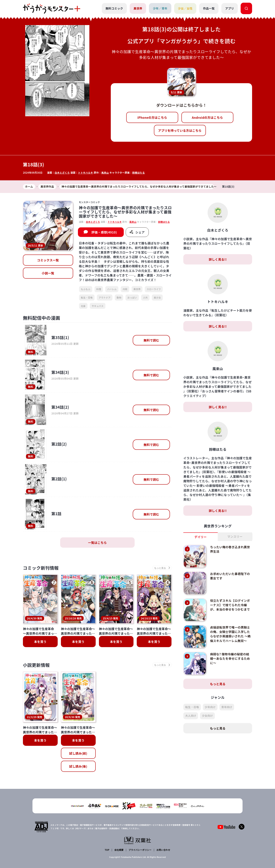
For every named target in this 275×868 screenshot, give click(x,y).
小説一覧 (48, 273)
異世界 (138, 8)
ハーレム (112, 289)
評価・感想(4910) (104, 232)
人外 (145, 297)
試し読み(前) (78, 754)
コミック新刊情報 (42, 568)
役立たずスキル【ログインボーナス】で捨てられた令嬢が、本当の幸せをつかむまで (230, 605)
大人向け (191, 716)
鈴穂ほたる (139, 173)
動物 (119, 297)
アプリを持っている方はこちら (180, 130)
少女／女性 (185, 8)
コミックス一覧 (48, 260)
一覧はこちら (97, 543)
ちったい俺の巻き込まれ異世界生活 (230, 549)
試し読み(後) (78, 767)
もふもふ (86, 289)
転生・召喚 (87, 297)
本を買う (40, 642)
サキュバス (98, 306)
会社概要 (119, 850)
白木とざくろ (62, 173)
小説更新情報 (37, 665)
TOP (107, 850)
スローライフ (154, 289)
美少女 (157, 297)
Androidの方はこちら (207, 117)
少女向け (207, 716)
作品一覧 (209, 8)
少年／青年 (160, 8)
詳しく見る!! (218, 259)
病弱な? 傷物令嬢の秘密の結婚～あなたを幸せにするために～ (230, 659)
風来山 (105, 173)
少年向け (210, 707)
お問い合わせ (163, 850)
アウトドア (105, 297)
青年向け (227, 707)
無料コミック (114, 8)
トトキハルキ (86, 173)
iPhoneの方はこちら (152, 117)
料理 (99, 289)
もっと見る (218, 684)
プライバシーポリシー (140, 850)
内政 (125, 289)
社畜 (83, 306)
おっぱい (132, 297)
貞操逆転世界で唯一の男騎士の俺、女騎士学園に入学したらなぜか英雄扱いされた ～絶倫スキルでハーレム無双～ (230, 634)
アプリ (230, 8)
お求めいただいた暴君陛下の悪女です (230, 576)
